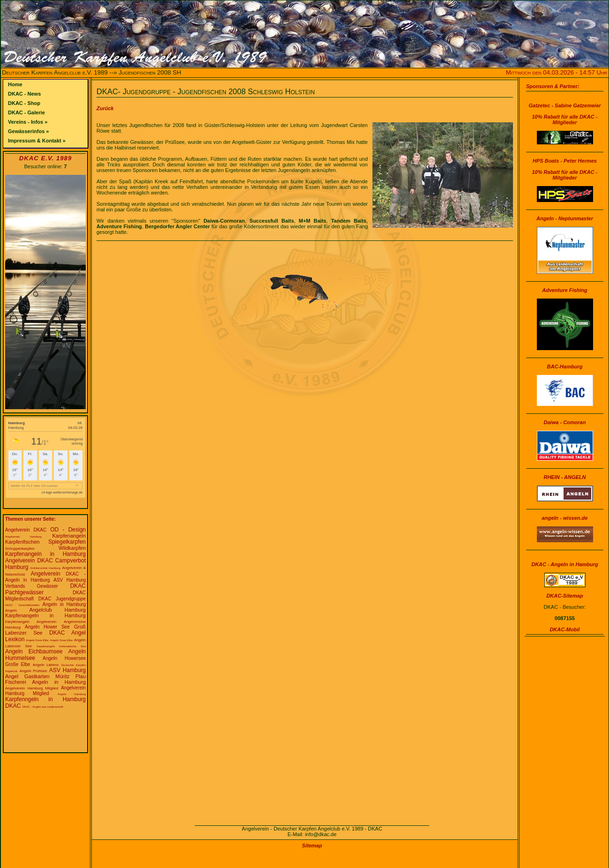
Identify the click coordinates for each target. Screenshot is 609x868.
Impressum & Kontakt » (37, 141)
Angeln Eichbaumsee (34, 651)
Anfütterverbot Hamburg (45, 568)
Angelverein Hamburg (23, 537)
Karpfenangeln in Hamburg (45, 554)
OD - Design (68, 530)
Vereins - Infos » (28, 122)
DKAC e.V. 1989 (45, 158)
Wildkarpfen (72, 548)
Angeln (11, 610)
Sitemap (312, 846)
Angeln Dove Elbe (37, 640)
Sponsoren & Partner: (553, 86)
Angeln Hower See (47, 627)
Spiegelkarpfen (67, 542)
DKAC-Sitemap (564, 596)
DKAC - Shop (24, 103)
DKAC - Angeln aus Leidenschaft (42, 707)
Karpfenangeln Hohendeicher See (61, 646)
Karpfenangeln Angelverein (31, 622)
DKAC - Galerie (26, 112)
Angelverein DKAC (26, 530)
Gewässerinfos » (28, 131)
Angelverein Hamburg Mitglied (32, 688)
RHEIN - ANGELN (564, 477)
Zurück (105, 108)
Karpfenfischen (22, 542)
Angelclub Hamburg (57, 610)
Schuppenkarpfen (20, 549)
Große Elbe (18, 664)
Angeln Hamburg (72, 694)
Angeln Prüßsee (33, 671)
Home (15, 84)
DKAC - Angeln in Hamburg (565, 564)
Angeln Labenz (46, 665)
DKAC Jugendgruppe (62, 599)
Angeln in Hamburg (64, 604)
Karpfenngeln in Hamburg (45, 699)
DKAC (13, 706)
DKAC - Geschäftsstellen (22, 605)
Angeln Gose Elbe (61, 640)
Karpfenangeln (69, 536)
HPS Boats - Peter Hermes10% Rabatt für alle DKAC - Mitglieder (565, 169)
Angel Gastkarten (27, 676)
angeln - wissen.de (565, 518)
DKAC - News (24, 94)
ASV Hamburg (67, 670)
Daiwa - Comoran (565, 422)
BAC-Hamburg (565, 367)
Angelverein (45, 574)
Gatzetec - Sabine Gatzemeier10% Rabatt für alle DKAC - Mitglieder (564, 114)
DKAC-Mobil (564, 629)
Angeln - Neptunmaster (565, 218)
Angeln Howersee (64, 658)
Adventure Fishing (565, 290)
